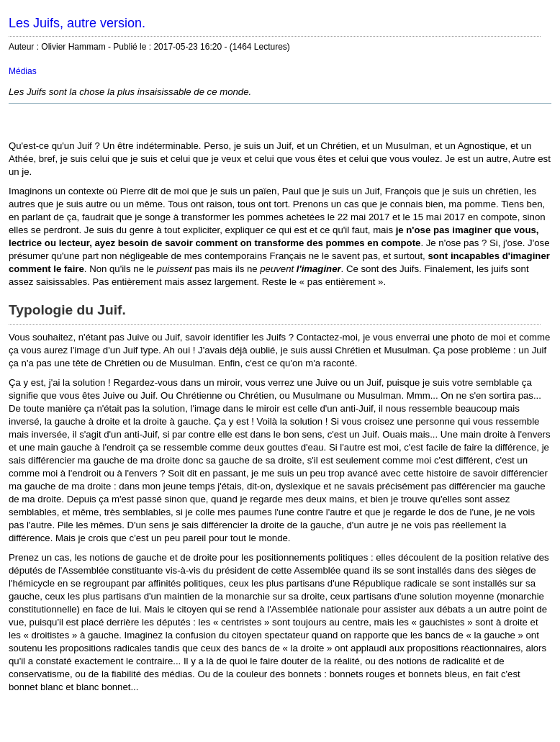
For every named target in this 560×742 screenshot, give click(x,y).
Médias (23, 71)
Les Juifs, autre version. (77, 23)
